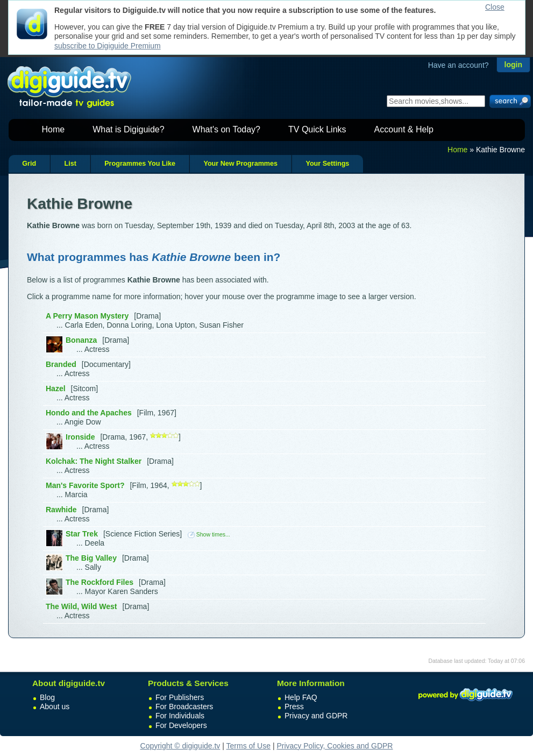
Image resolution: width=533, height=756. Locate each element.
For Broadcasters (184, 706)
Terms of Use (248, 746)
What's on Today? (226, 129)
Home (54, 129)
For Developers (181, 725)
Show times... (209, 534)
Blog (47, 697)
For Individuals (180, 716)
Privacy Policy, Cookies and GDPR (335, 746)
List (70, 164)
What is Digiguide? (128, 129)
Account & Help (404, 129)
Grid (29, 164)
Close (495, 7)
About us (55, 706)
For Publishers (180, 697)
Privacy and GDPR (316, 716)
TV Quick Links (317, 129)
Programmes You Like (140, 164)
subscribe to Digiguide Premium (108, 46)
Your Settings (327, 164)
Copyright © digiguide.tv (180, 746)
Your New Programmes (240, 164)
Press (294, 706)
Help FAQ (301, 697)
